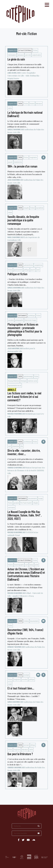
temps (31, 565)
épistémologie (28, 376)
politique (26, 270)
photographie (19, 320)
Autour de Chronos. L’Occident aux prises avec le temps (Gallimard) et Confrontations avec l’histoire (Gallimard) (26, 574)
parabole (16, 503)
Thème (20, 104)
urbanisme (16, 446)
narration (11, 320)
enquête (26, 208)
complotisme (38, 265)
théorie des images (30, 320)
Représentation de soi (15, 385)
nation (10, 108)
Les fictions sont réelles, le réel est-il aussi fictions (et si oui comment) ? (24, 395)
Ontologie (24, 381)
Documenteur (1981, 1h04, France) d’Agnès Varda (25, 631)
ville (22, 446)
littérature (39, 104)
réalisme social (32, 381)
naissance (21, 55)
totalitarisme (18, 162)
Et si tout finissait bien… (21, 688)
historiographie (19, 565)
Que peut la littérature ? (20, 754)
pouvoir (10, 162)
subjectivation (37, 55)
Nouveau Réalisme (14, 381)
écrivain (26, 745)
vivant (10, 684)
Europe (40, 498)
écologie (27, 675)
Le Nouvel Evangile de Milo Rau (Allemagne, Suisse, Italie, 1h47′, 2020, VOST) (25, 515)
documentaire (33, 498)
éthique (33, 745)
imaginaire (17, 679)
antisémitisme (28, 265)
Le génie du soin (16, 59)
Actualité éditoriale (25, 50)
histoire (32, 104)
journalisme (40, 208)
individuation (12, 55)
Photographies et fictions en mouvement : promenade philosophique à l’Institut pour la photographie (25, 329)
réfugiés (36, 503)
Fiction (35, 50)
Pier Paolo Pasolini (26, 503)
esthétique (32, 315)
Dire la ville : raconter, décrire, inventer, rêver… (24, 452)
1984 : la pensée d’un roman (22, 166)
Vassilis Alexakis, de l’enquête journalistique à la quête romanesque (23, 220)
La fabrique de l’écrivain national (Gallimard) (25, 114)
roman (10, 212)
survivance (11, 507)
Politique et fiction (17, 274)
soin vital (28, 55)
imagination (33, 157)
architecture (28, 442)
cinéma (26, 621)
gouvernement (18, 270)
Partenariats (22, 315)
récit (38, 270)
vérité (37, 565)
